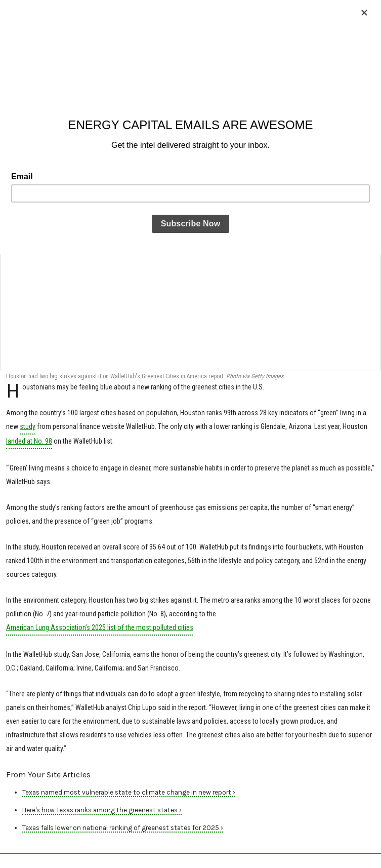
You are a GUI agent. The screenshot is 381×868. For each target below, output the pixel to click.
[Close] (364, 13)
